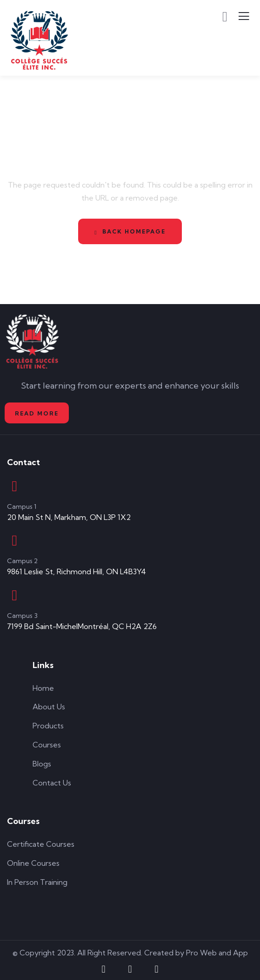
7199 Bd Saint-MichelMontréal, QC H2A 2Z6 (82, 626)
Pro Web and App (217, 953)
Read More (37, 413)
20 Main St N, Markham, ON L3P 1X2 (69, 517)
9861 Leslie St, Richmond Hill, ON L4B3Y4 (77, 571)
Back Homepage (130, 232)
